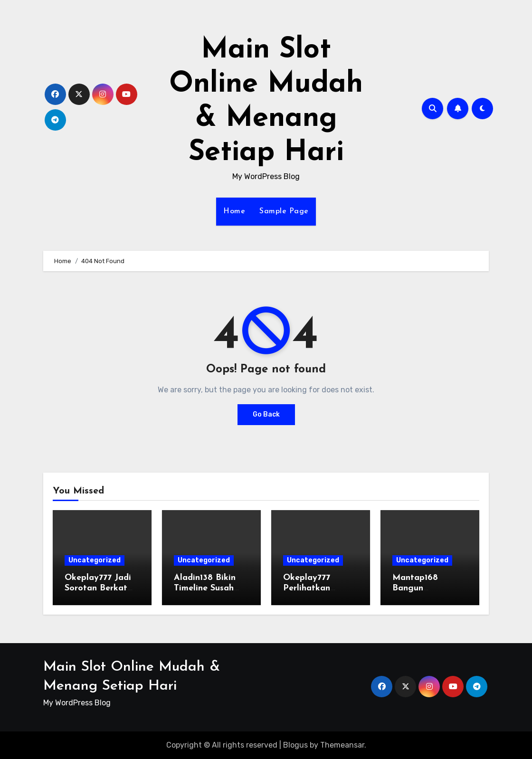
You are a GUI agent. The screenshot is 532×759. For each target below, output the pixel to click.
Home (234, 211)
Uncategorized (95, 560)
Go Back (266, 414)
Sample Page (284, 211)
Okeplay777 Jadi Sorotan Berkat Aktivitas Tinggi (98, 588)
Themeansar (342, 745)
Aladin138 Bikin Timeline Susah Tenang (205, 588)
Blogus (295, 745)
